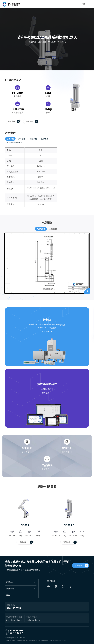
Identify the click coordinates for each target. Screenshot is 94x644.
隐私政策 (15, 638)
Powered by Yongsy (60, 640)
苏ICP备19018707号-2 (45, 640)
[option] (25, 520)
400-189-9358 (14, 608)
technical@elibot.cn (15, 620)
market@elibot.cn (33, 620)
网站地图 (23, 638)
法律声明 (8, 638)
